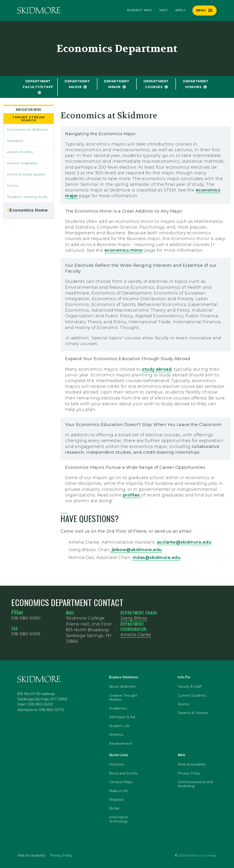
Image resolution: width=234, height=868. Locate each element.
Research (15, 141)
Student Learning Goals (27, 197)
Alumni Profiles (20, 152)
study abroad (157, 369)
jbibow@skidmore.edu (136, 550)
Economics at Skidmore (28, 129)
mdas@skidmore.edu (157, 558)
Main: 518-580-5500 (35, 704)
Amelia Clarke (136, 635)
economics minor (124, 250)
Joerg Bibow (134, 618)
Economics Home (29, 210)
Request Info (140, 10)
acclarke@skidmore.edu (184, 542)
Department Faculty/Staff (38, 84)
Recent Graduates (22, 163)
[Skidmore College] (39, 10)
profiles (132, 495)
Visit (164, 10)
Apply (181, 10)
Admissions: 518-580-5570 (41, 710)
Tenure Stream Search (29, 119)
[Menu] (205, 11)
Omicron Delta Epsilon (27, 174)
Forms (13, 186)
